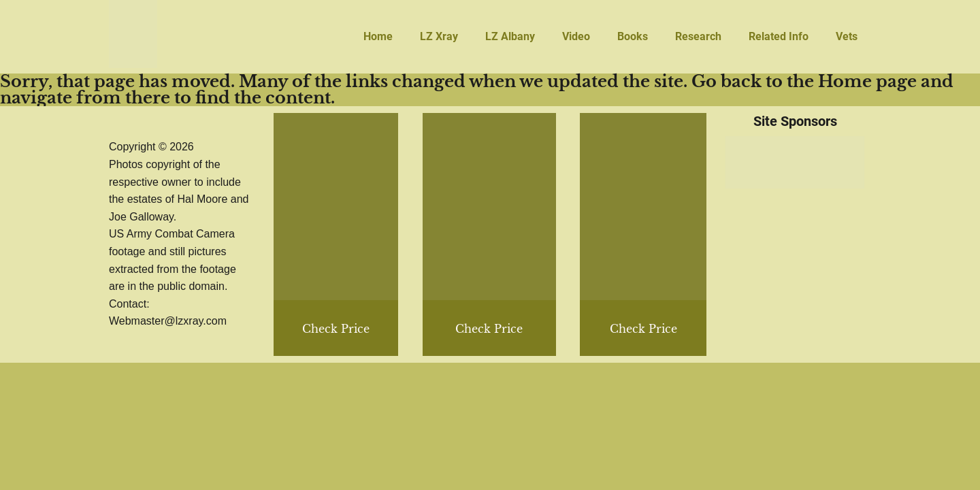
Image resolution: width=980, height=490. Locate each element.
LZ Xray (439, 36)
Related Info (779, 36)
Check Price (643, 329)
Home (378, 36)
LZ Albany (510, 36)
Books (633, 36)
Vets (847, 36)
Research (698, 36)
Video (576, 36)
